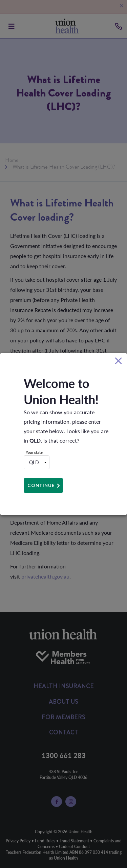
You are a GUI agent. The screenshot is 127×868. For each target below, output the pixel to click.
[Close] (118, 361)
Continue (41, 485)
